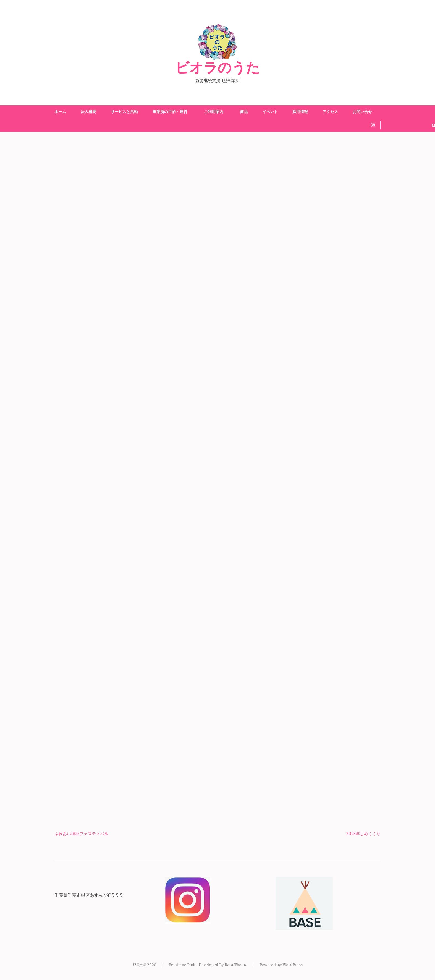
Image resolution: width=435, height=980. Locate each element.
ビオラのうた (218, 68)
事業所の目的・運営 (170, 112)
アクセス (330, 112)
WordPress (293, 965)
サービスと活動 (124, 112)
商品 (244, 112)
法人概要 (88, 112)
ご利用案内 (215, 112)
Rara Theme (236, 965)
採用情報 (300, 112)
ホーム (60, 112)
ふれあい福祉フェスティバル (81, 834)
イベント (270, 112)
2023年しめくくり (363, 834)
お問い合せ (362, 112)
